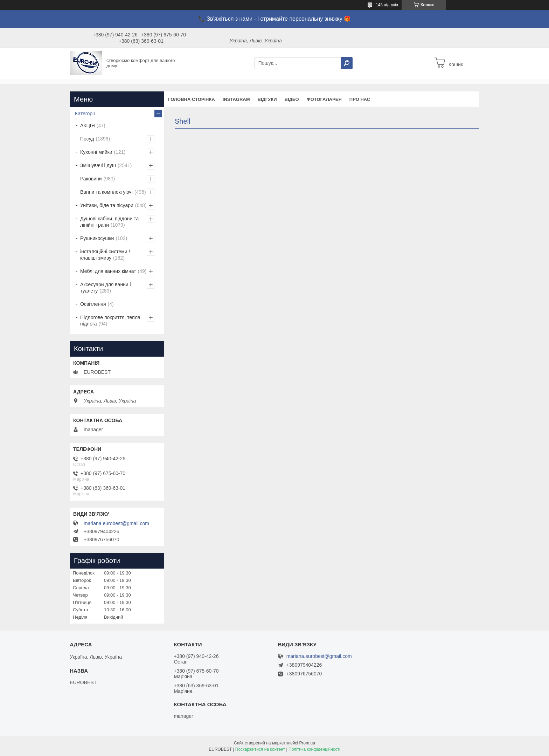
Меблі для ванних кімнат (108, 271)
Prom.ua (307, 743)
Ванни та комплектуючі (106, 192)
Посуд (87, 139)
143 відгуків (387, 5)
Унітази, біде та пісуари (107, 205)
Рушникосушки (97, 238)
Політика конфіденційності (314, 749)
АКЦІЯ (88, 125)
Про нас (360, 99)
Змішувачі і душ (98, 165)
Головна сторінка (192, 99)
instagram (236, 99)
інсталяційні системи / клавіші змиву (105, 255)
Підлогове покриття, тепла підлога (110, 321)
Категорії (85, 114)
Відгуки (267, 99)
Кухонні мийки (96, 152)
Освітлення (93, 304)
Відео (292, 99)
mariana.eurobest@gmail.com (116, 523)
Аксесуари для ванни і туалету (106, 288)
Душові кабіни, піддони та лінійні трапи (109, 222)
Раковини (91, 179)
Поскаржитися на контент (260, 749)
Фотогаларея (324, 99)
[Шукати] (347, 63)
